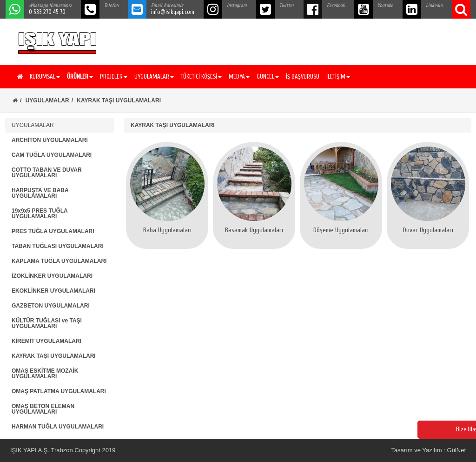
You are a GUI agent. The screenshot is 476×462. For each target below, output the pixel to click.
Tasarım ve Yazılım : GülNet (428, 450)
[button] (79, 77)
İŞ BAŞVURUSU (303, 77)
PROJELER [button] (114, 77)
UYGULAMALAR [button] (154, 77)
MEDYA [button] (239, 77)
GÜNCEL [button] (268, 77)
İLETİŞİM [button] (338, 77)
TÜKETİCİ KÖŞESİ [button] (201, 77)
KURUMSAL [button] (45, 77)
